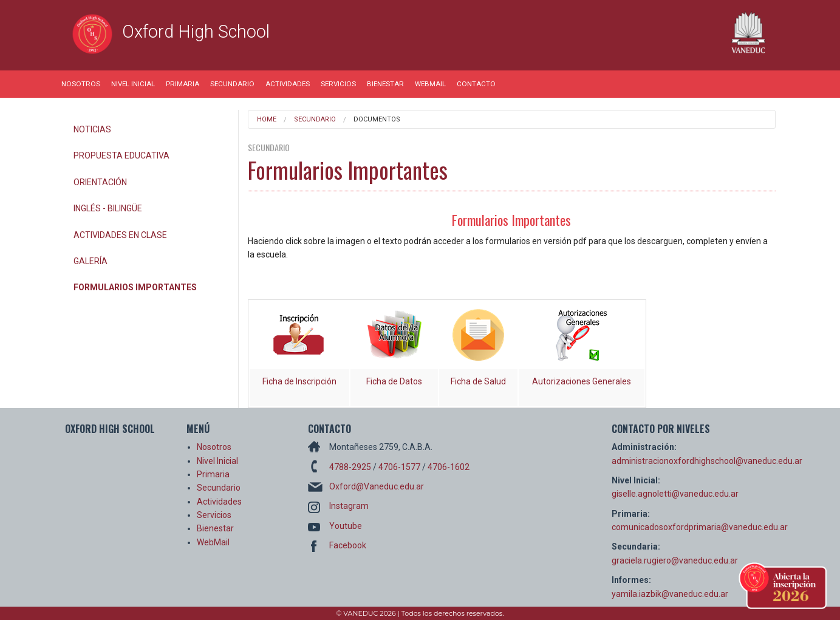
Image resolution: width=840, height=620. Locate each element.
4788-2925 (350, 467)
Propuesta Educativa (121, 155)
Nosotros (81, 84)
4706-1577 (399, 467)
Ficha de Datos (394, 381)
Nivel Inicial (133, 84)
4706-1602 (449, 467)
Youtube (346, 526)
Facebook (348, 545)
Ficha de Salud (478, 381)
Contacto (476, 84)
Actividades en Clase (120, 235)
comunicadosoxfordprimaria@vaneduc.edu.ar (700, 527)
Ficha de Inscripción (299, 381)
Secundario (232, 84)
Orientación (100, 182)
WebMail (430, 84)
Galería (90, 261)
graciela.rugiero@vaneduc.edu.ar (675, 560)
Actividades (288, 84)
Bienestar (385, 84)
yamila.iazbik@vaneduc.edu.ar (670, 594)
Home (267, 119)
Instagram (349, 506)
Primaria (183, 84)
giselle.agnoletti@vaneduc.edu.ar (675, 494)
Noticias (92, 129)
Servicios (338, 84)
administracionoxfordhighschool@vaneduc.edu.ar (707, 461)
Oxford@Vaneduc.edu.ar (377, 486)
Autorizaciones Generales (582, 381)
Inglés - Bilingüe (108, 208)
